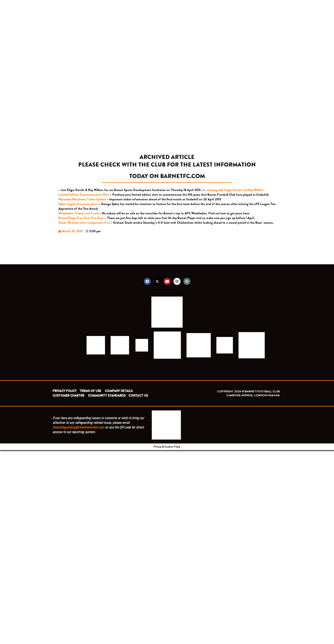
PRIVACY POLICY (65, 391)
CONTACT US (138, 396)
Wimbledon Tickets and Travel (79, 213)
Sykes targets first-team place (78, 204)
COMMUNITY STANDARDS (107, 396)
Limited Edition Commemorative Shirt (84, 195)
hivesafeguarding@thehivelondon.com (79, 427)
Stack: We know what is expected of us (84, 223)
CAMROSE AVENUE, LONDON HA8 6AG (253, 395)
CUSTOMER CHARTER (68, 396)
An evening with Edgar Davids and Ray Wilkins (233, 190)
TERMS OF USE (91, 391)
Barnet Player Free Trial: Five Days (81, 218)
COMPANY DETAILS (119, 391)
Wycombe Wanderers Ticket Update (82, 199)
